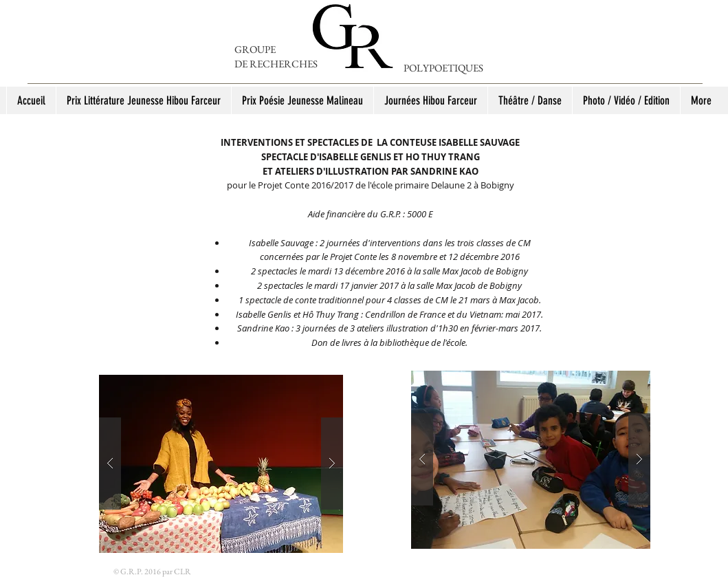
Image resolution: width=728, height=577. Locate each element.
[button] (221, 464)
